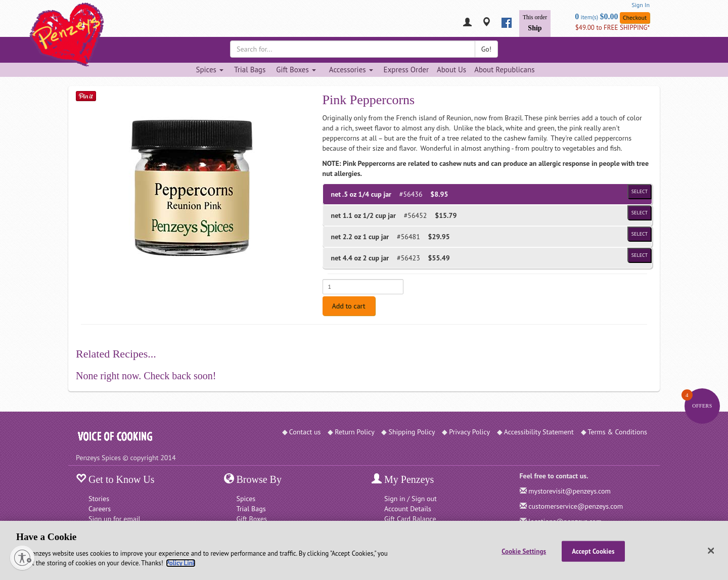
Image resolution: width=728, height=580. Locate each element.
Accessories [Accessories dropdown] (351, 70)
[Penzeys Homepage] (76, 23)
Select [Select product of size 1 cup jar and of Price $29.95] (640, 234)
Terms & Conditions (618, 432)
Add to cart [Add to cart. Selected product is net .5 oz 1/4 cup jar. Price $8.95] (349, 306)
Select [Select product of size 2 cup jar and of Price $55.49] (640, 255)
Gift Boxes (252, 519)
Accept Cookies (593, 551)
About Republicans (504, 70)
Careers (100, 509)
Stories (99, 499)
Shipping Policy (412, 432)
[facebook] (507, 23)
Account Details (408, 509)
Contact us (305, 432)
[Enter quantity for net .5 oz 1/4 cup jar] (363, 287)
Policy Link (181, 563)
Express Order (406, 70)
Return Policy (355, 432)
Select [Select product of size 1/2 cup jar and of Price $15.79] (640, 213)
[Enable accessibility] (22, 558)
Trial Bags (250, 70)
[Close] (711, 551)
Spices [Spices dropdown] (209, 70)
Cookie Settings (524, 551)
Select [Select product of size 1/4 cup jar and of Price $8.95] (640, 191)
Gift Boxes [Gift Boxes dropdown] (296, 70)
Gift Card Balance (410, 519)
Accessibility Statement (539, 432)
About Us (451, 70)
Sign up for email (115, 519)
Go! (486, 49)
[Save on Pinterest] (86, 96)
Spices (246, 499)
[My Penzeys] (467, 23)
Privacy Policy (469, 432)
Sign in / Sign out (411, 499)
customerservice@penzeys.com (576, 506)
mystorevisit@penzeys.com (570, 491)
